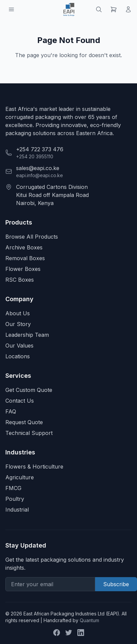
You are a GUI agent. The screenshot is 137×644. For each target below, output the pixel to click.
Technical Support (29, 433)
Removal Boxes (25, 258)
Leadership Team (27, 335)
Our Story (18, 324)
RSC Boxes (20, 280)
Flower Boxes (23, 269)
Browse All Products (32, 237)
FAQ (11, 411)
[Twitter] (69, 633)
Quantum (89, 620)
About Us (18, 313)
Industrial (17, 510)
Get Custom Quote (29, 390)
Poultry (15, 499)
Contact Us (20, 401)
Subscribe (116, 584)
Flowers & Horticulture (34, 467)
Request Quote (24, 422)
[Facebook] (57, 633)
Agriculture (20, 477)
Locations (18, 356)
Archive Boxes (24, 247)
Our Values (19, 346)
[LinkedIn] (81, 633)
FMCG (13, 488)
